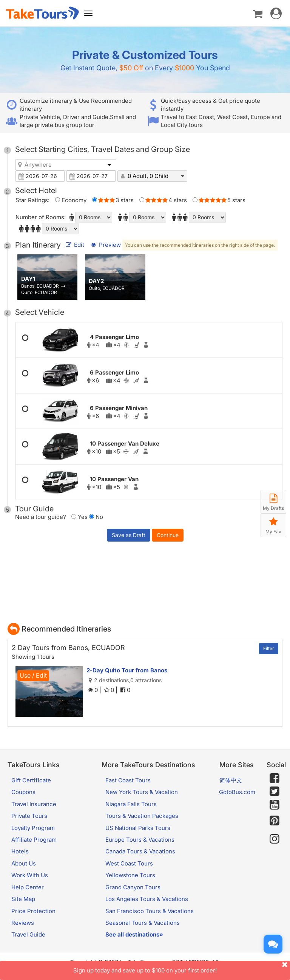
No (96, 517)
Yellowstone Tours (130, 875)
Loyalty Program (33, 828)
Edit (75, 245)
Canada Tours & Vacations (140, 851)
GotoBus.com (237, 792)
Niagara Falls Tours (131, 804)
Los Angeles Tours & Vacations (147, 899)
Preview (106, 245)
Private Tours (29, 816)
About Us (24, 863)
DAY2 (96, 281)
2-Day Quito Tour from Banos (127, 670)
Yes (79, 517)
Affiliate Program (34, 840)
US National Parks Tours (138, 828)
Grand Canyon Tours (133, 887)
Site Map (23, 899)
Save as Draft (129, 535)
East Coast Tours (128, 780)
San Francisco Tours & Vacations (150, 911)
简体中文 (231, 780)
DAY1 (28, 279)
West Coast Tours (129, 863)
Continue (168, 535)
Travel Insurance (34, 804)
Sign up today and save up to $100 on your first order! (182, 967)
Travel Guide (28, 934)
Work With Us (30, 875)
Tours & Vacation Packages (142, 816)
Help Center (28, 887)
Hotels (20, 851)
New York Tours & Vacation (142, 792)
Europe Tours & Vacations (140, 840)
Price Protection (33, 911)
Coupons (23, 792)
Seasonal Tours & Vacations (143, 923)
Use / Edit (33, 675)
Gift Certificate (31, 780)
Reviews (23, 923)
